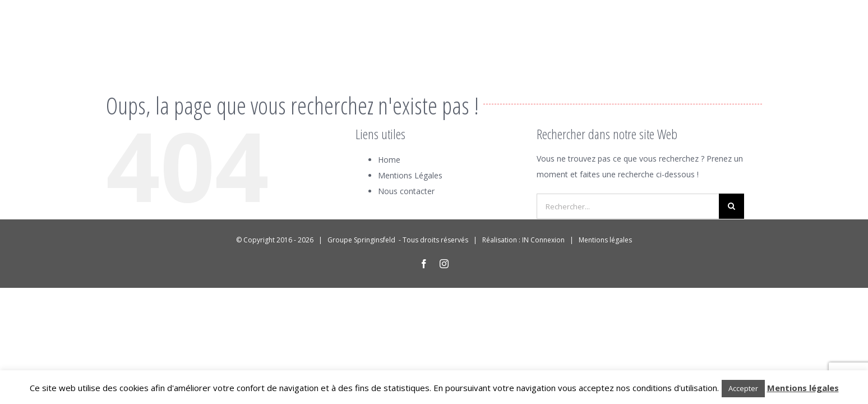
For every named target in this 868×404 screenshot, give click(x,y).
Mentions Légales (410, 175)
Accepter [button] (743, 388)
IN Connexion (543, 240)
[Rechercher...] (628, 206)
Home (389, 160)
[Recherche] (731, 206)
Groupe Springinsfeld (362, 240)
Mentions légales (605, 240)
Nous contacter (406, 191)
